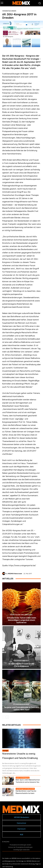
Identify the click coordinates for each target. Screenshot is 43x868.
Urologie (5, 751)
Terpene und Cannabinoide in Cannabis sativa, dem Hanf (21, 708)
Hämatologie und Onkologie (21, 615)
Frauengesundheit (21, 661)
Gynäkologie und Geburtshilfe (25, 789)
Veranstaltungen (9, 11)
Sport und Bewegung (23, 778)
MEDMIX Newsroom (15, 574)
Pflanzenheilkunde (21, 704)
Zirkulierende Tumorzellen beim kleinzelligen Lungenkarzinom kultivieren (21, 620)
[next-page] (7, 717)
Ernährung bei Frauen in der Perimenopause (22, 665)
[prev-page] (4, 717)
